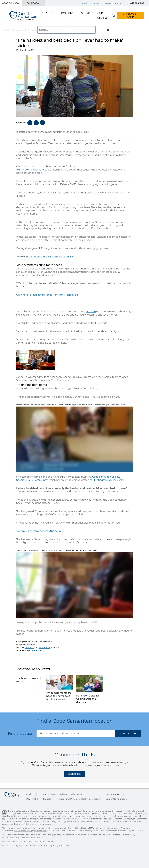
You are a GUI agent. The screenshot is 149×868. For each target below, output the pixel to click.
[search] (113, 16)
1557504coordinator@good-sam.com (30, 831)
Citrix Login (32, 794)
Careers (47, 799)
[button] (128, 734)
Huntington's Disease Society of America (49, 257)
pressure (91, 312)
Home (8, 30)
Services (47, 13)
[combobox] (76, 734)
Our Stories (102, 15)
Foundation (34, 3)
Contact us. (36, 650)
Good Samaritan (11, 3)
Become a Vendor (115, 794)
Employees (49, 794)
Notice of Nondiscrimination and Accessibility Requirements (29, 841)
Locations (67, 13)
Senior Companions (116, 799)
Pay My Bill (32, 799)
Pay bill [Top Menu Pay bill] (86, 3)
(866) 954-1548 (137, 3)
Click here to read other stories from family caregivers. (48, 295)
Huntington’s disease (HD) (32, 170)
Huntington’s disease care (108, 480)
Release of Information (71, 794)
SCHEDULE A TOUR (130, 15)
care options (44, 648)
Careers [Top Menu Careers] (107, 3)
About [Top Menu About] (96, 3)
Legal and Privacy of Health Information (80, 799)
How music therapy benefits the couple (40, 531)
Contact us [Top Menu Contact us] (120, 3)
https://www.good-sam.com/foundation (24, 837)
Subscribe (74, 774)
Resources (85, 13)
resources (29, 648)
